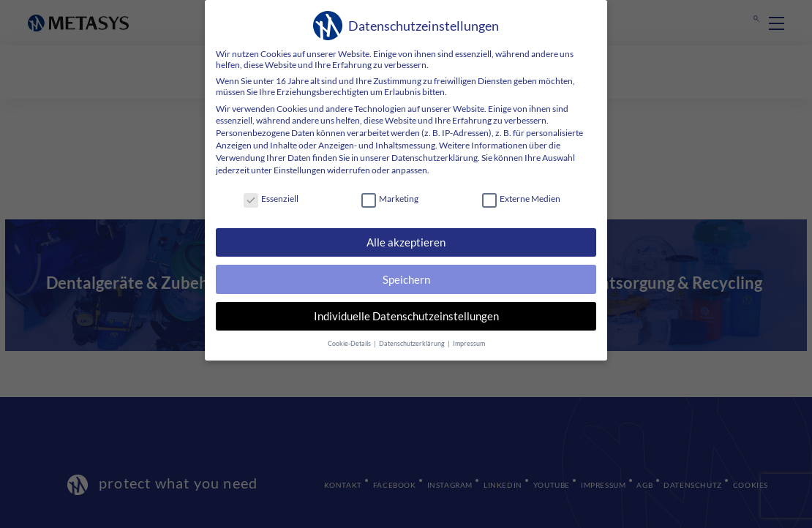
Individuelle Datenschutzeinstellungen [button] (406, 316)
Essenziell (271, 199)
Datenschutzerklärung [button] (413, 343)
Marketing (390, 199)
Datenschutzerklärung (435, 158)
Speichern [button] (406, 279)
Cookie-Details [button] (350, 343)
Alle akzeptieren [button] (406, 242)
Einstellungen (300, 170)
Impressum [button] (469, 343)
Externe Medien (521, 199)
